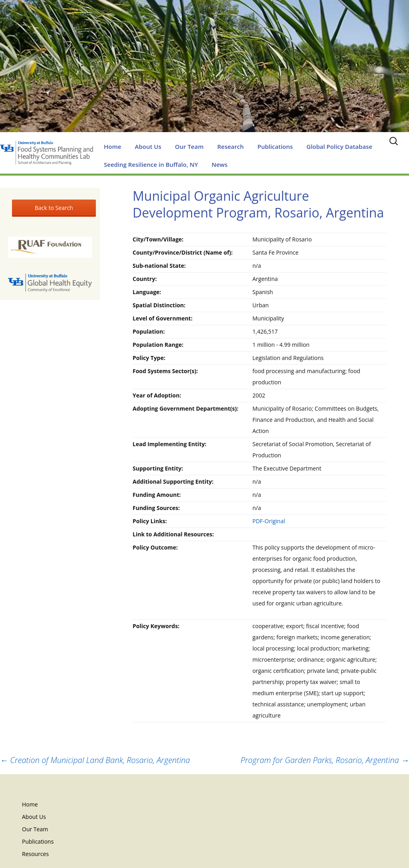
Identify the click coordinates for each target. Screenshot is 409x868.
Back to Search (54, 208)
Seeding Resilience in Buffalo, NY (151, 164)
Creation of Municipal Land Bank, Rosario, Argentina (95, 760)
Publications (275, 146)
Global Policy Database (339, 146)
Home (112, 146)
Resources (35, 854)
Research (230, 146)
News (220, 164)
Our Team (189, 146)
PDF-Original (269, 521)
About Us (148, 146)
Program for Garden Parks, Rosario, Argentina (325, 760)
